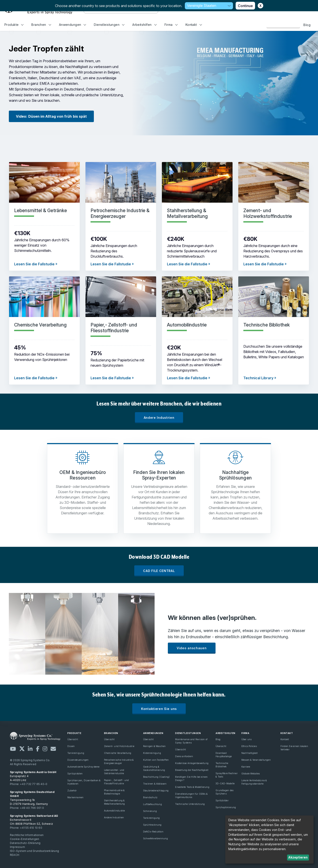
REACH (15, 855)
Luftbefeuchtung (152, 804)
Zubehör (72, 791)
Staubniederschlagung (156, 791)
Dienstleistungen (109, 25)
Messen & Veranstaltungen (256, 760)
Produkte (14, 25)
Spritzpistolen (75, 774)
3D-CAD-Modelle (225, 783)
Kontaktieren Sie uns (159, 709)
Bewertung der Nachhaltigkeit (192, 770)
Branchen (41, 25)
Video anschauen (192, 648)
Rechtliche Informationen (27, 835)
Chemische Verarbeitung (118, 753)
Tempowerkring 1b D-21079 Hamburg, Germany (32, 798)
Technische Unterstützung (190, 804)
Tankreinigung (76, 753)
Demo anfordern (184, 756)
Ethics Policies (249, 746)
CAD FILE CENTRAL (159, 571)
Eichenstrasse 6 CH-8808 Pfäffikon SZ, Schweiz (34, 820)
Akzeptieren (298, 857)
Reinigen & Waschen (154, 746)
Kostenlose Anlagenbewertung (192, 763)
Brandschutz (150, 797)
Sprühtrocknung (152, 825)
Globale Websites (251, 774)
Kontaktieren (283, 25)
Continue (245, 6)
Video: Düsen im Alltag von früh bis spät (51, 116)
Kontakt (194, 25)
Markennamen (75, 797)
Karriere (246, 767)
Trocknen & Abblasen (155, 784)
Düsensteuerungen (78, 760)
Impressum (17, 847)
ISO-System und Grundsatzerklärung (34, 851)
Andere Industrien (159, 418)
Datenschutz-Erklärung (25, 843)
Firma (171, 25)
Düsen (71, 746)
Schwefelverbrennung (155, 838)
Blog (307, 25)
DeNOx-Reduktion (153, 832)
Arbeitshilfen (144, 25)
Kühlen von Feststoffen (156, 760)
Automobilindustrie (115, 811)
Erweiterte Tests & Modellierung (192, 787)
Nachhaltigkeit (250, 753)
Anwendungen (73, 25)
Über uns (247, 739)
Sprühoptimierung (226, 807)
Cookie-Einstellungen (25, 839)
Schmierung (150, 811)
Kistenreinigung (152, 753)
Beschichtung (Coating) (156, 777)
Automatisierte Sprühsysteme (83, 767)
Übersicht (73, 739)
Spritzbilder (222, 800)
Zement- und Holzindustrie (119, 746)
